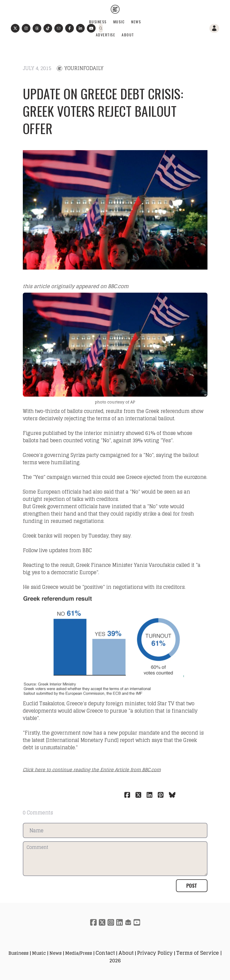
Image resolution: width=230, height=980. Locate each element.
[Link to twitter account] (15, 28)
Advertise (106, 35)
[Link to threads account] (37, 28)
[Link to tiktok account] (48, 28)
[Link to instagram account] (26, 28)
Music (119, 22)
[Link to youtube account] (91, 28)
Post (192, 886)
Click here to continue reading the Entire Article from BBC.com (92, 770)
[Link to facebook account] (70, 28)
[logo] (115, 9)
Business (98, 22)
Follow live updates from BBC (57, 550)
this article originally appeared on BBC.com (76, 286)
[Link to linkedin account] (119, 922)
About (128, 35)
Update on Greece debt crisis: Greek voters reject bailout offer (103, 111)
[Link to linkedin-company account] (80, 28)
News (136, 22)
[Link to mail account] (59, 28)
